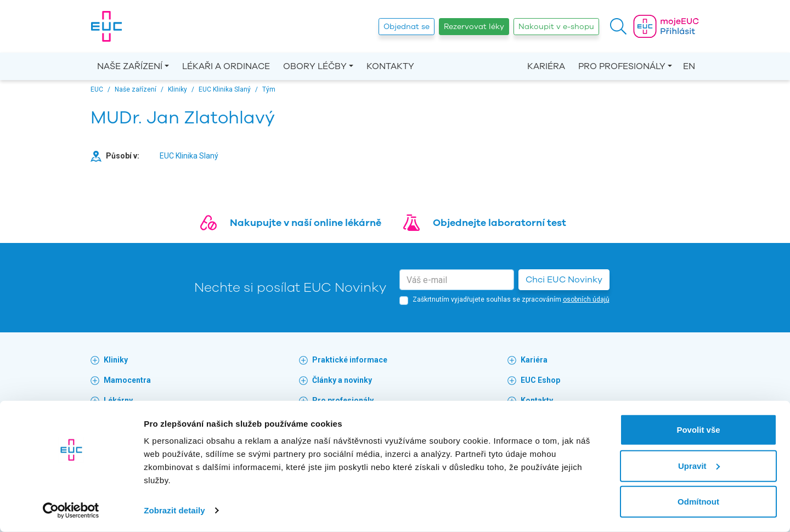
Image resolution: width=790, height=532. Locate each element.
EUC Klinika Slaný (189, 156)
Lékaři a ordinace (226, 66)
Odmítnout (698, 502)
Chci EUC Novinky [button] (564, 280)
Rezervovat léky (474, 27)
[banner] (106, 26)
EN (689, 66)
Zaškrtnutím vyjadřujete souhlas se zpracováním (511, 299)
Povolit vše (698, 430)
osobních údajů (586, 299)
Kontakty (390, 66)
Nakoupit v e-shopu (556, 27)
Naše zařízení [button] (130, 66)
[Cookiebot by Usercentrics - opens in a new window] (71, 511)
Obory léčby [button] (315, 66)
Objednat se (407, 27)
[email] (457, 280)
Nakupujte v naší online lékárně (306, 223)
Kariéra (546, 66)
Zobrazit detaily (174, 510)
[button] (618, 26)
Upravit (699, 465)
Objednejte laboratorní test (500, 223)
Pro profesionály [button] (622, 66)
